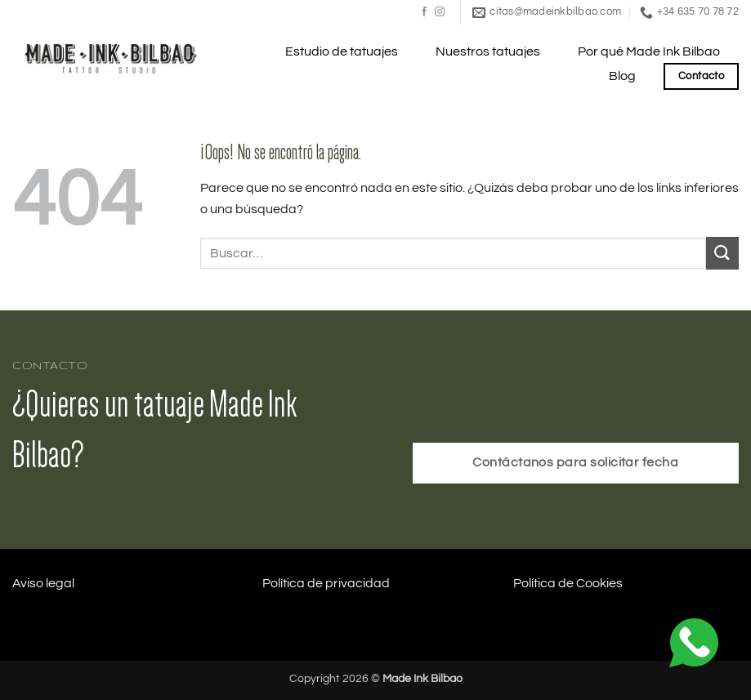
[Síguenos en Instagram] (440, 12)
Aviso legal (43, 583)
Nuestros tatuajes (488, 51)
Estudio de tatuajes (342, 51)
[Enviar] (722, 253)
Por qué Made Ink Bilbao (649, 51)
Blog (622, 76)
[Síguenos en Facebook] (424, 12)
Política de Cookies (568, 583)
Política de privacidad (326, 583)
